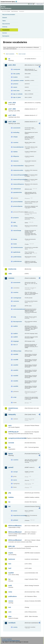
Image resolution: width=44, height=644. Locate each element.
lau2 (10, 568)
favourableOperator (18, 147)
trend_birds (16, 91)
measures (16, 161)
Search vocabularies (10, 54)
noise (10, 592)
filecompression (18, 322)
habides (11, 497)
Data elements (6, 24)
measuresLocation (18, 170)
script (15, 397)
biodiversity (12, 269)
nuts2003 (16, 354)
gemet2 (11, 467)
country (15, 627)
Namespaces (6, 36)
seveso (11, 601)
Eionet (9, 11)
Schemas (5, 27)
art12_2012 (12, 65)
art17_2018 (12, 122)
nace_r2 (15, 345)
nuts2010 (16, 365)
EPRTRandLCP (13, 432)
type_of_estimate (18, 94)
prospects (16, 218)
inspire (11, 553)
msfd (10, 586)
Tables (4, 21)
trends (15, 244)
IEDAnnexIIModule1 (15, 526)
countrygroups (17, 298)
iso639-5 (15, 337)
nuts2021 (16, 381)
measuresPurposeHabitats (19, 175)
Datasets (5, 18)
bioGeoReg (16, 132)
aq (9, 59)
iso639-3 (15, 334)
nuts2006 (16, 360)
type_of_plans (17, 97)
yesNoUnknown (17, 261)
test (10, 607)
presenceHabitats (18, 202)
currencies (16, 301)
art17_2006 (12, 109)
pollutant (16, 520)
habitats (15, 152)
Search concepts (22, 54)
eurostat (11, 443)
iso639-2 (15, 326)
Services (5, 33)
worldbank (12, 623)
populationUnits (18, 192)
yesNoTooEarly (17, 257)
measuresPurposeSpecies (19, 179)
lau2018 (11, 573)
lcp (9, 579)
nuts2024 (16, 386)
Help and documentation (9, 15)
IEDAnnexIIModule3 (15, 532)
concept (15, 472)
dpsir (15, 306)
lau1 (10, 564)
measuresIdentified (18, 166)
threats (15, 239)
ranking (15, 226)
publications (13, 596)
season (15, 87)
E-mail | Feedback (7, 639)
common (11, 278)
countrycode (17, 69)
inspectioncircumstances (19, 515)
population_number (18, 80)
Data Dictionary (15, 11)
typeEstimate (17, 252)
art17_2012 (12, 115)
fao (9, 447)
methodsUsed (17, 189)
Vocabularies (6, 30)
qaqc (15, 222)
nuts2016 (16, 376)
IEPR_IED (12, 546)
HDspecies (16, 156)
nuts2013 (16, 370)
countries (16, 142)
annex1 (15, 511)
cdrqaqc (15, 137)
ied (9, 506)
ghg (10, 493)
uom (10, 612)
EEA (9, 2)
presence (16, 84)
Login (31, 4)
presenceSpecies (18, 206)
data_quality (17, 74)
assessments (17, 128)
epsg (15, 317)
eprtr (10, 425)
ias (9, 502)
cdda (10, 274)
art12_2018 (12, 103)
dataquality (12, 414)
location (15, 77)
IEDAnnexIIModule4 (15, 540)
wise (10, 616)
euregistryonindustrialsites (16, 438)
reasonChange (17, 230)
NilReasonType (17, 351)
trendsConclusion (18, 247)
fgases (11, 454)
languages (16, 341)
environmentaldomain (19, 309)
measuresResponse (19, 184)
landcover (12, 559)
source (15, 480)
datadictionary (13, 408)
